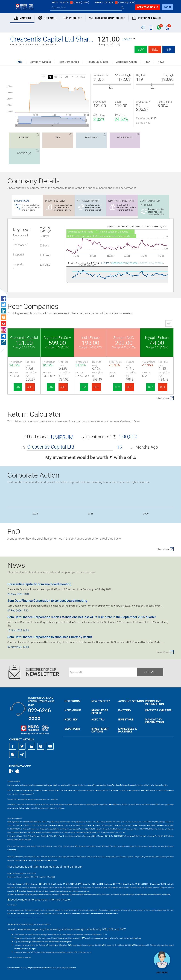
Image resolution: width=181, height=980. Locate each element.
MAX (83, 77)
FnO (147, 62)
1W (56, 77)
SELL (30, 387)
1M (61, 77)
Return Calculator (97, 62)
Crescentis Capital (24, 338)
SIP (169, 49)
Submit (150, 672)
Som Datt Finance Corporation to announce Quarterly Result (50, 637)
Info (19, 62)
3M (66, 77)
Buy (141, 49)
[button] (129, 39)
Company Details (40, 62)
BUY (18, 387)
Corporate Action (126, 62)
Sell (155, 49)
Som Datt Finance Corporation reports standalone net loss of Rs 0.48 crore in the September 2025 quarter (82, 617)
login (167, 7)
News (161, 62)
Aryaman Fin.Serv (57, 338)
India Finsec (90, 338)
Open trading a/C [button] (148, 7)
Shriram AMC (124, 338)
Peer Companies (69, 62)
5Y (77, 77)
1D (50, 77)
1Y (72, 77)
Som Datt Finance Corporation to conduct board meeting (47, 601)
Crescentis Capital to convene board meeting (39, 584)
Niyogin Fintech (157, 338)
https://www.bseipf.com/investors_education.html (25, 917)
